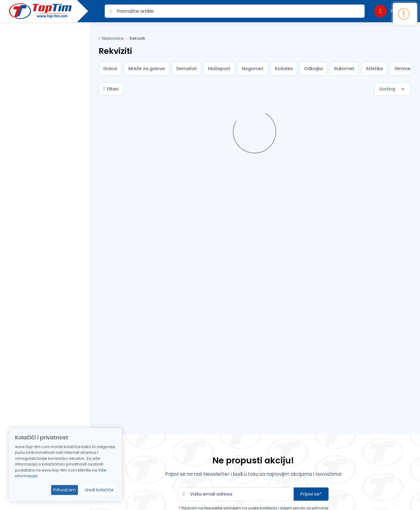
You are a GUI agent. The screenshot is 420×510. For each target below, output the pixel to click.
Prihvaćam (65, 490)
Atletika (374, 68)
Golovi (110, 68)
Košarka (284, 68)
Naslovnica (111, 38)
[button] (391, 11)
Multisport (219, 68)
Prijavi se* (311, 494)
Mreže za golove (147, 68)
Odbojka (313, 68)
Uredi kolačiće (99, 490)
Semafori (187, 68)
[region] (45, 259)
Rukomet (344, 68)
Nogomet (253, 68)
